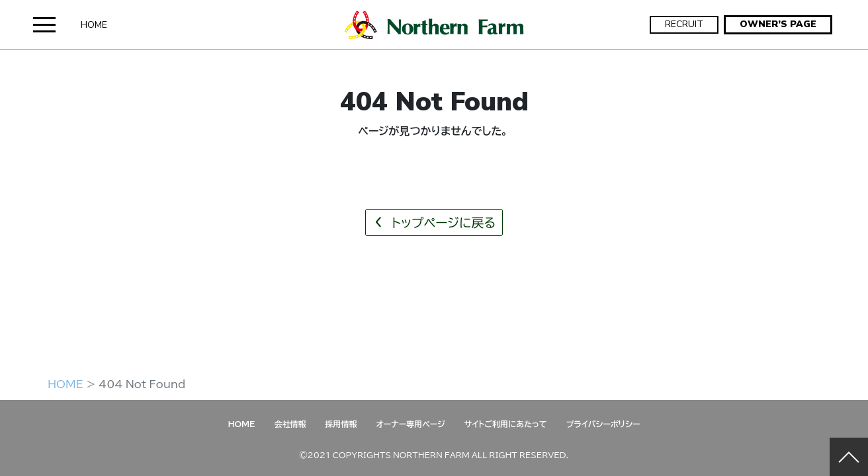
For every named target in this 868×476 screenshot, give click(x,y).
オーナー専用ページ (410, 424)
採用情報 (341, 424)
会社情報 (290, 424)
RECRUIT (684, 24)
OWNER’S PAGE (778, 24)
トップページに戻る (434, 222)
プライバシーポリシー (603, 424)
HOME (94, 25)
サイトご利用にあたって (506, 424)
